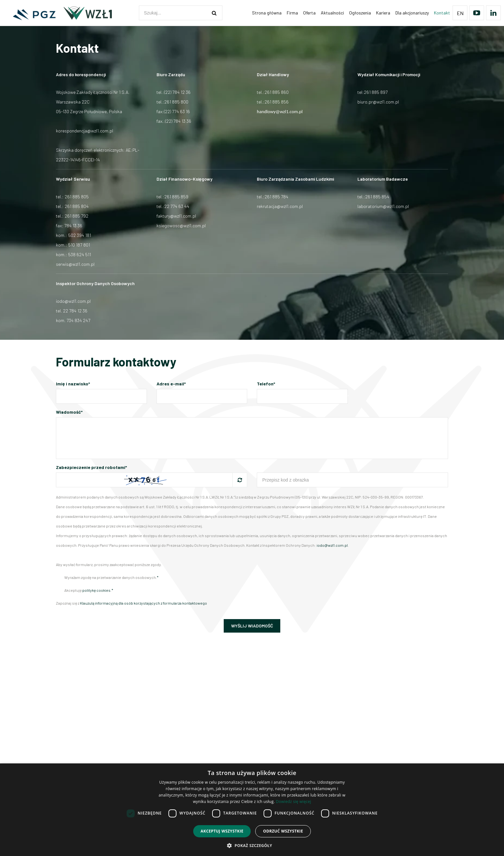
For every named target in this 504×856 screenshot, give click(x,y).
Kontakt (442, 13)
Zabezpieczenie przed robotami (91, 467)
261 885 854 (377, 197)
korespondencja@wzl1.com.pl (85, 131)
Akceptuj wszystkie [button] (222, 831)
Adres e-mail (171, 384)
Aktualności (332, 13)
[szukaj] (214, 13)
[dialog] (252, 810)
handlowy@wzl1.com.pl (280, 112)
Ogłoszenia (360, 13)
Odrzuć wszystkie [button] (283, 831)
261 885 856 (277, 102)
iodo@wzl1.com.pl (73, 301)
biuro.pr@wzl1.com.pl (378, 102)
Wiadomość (69, 412)
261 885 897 (376, 92)
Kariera (383, 13)
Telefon (266, 384)
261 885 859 (176, 197)
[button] (252, 845)
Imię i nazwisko (73, 384)
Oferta (309, 13)
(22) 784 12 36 (177, 92)
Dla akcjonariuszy (412, 13)
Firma (292, 13)
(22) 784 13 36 (178, 121)
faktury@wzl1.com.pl (176, 216)
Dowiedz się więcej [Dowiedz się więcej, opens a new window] (293, 802)
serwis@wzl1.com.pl (75, 264)
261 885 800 (176, 102)
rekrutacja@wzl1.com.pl (280, 206)
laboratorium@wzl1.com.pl (383, 206)
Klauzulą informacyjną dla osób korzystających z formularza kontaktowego (144, 603)
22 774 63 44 (177, 206)
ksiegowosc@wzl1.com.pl (181, 225)
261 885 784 (276, 197)
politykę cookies (96, 590)
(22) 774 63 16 (177, 111)
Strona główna (267, 13)
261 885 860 (277, 92)
